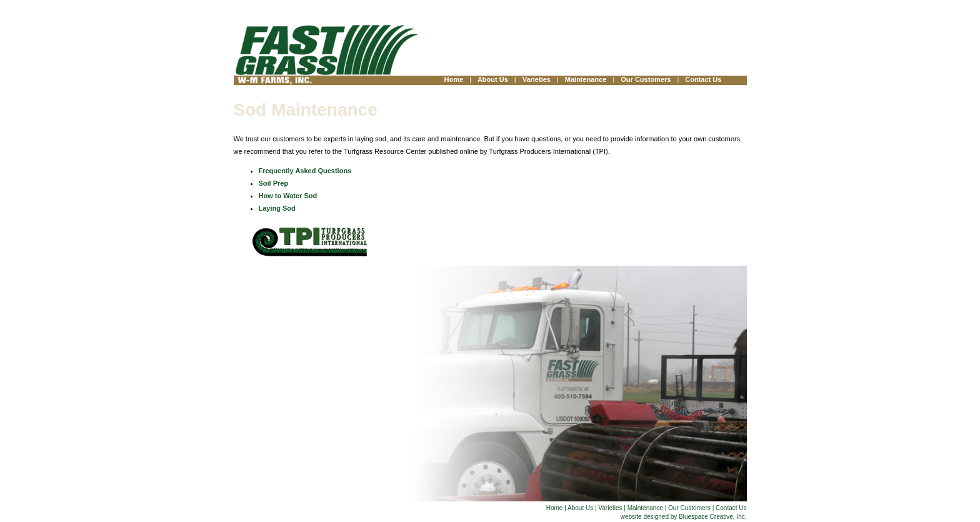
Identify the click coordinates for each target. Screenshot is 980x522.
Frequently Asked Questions (305, 171)
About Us (493, 79)
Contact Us (703, 79)
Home (454, 79)
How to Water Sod (288, 196)
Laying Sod (277, 208)
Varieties (537, 79)
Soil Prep (274, 183)
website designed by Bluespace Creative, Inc (683, 517)
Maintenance (586, 79)
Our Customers (646, 79)
